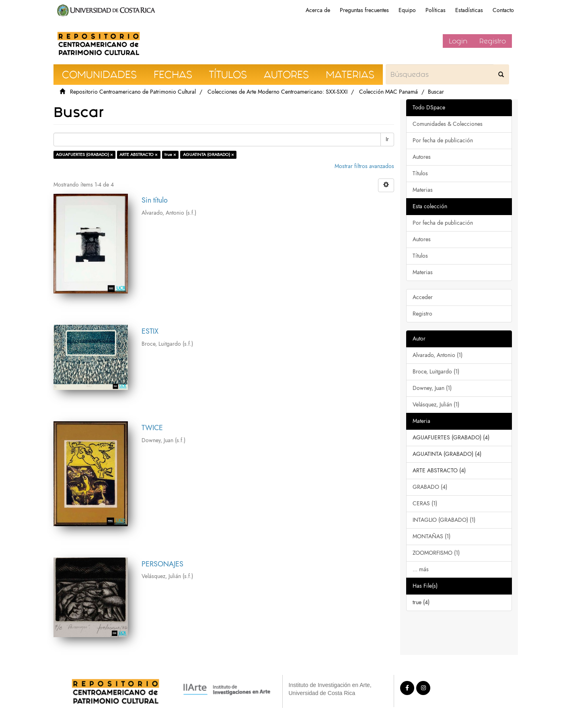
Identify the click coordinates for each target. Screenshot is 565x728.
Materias (423, 190)
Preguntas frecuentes (364, 10)
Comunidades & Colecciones (448, 124)
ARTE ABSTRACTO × (139, 155)
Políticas (436, 10)
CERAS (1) (425, 503)
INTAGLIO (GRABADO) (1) (444, 520)
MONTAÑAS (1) (431, 536)
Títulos (420, 173)
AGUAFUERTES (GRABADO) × (84, 155)
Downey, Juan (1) (432, 388)
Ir (387, 139)
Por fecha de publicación (443, 140)
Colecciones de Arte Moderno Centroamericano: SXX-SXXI (277, 92)
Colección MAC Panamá (388, 92)
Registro (493, 41)
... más (421, 569)
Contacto (503, 10)
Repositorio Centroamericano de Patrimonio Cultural (133, 92)
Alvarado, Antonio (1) (438, 355)
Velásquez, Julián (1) (436, 405)
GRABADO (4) (430, 487)
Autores (422, 157)
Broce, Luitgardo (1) (436, 372)
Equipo (407, 10)
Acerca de (318, 10)
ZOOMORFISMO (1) (436, 553)
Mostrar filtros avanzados (364, 166)
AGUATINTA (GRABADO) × (209, 155)
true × (170, 155)
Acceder (423, 297)
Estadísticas (469, 10)
